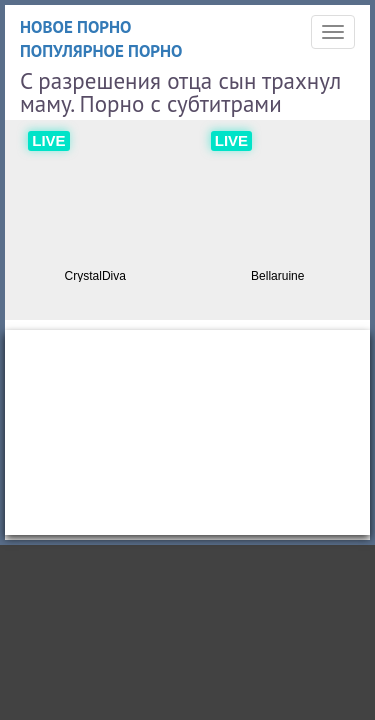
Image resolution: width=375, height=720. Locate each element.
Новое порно (76, 27)
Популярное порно (101, 51)
